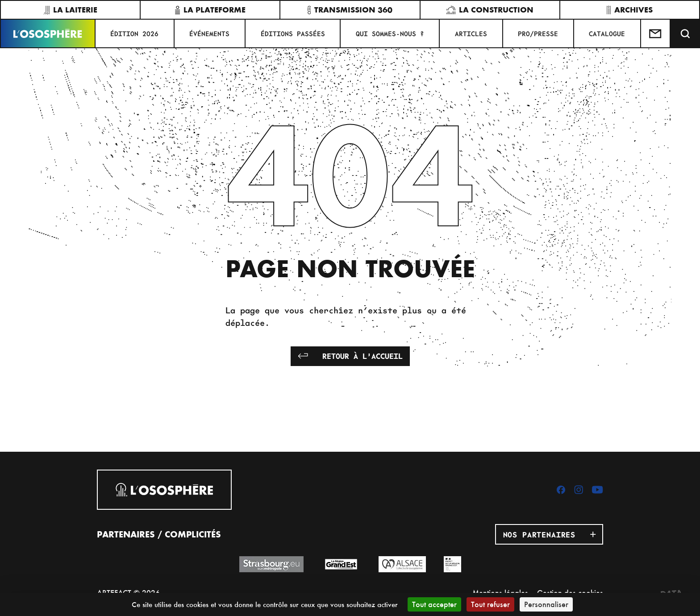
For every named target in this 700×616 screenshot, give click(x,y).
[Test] (656, 33)
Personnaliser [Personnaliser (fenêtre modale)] (546, 604)
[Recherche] (685, 33)
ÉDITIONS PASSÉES (293, 33)
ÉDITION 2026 (134, 33)
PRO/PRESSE (538, 33)
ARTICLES (471, 33)
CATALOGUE (607, 33)
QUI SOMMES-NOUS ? (390, 33)
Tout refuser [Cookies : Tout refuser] (490, 604)
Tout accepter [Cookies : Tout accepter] (434, 604)
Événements (209, 33)
